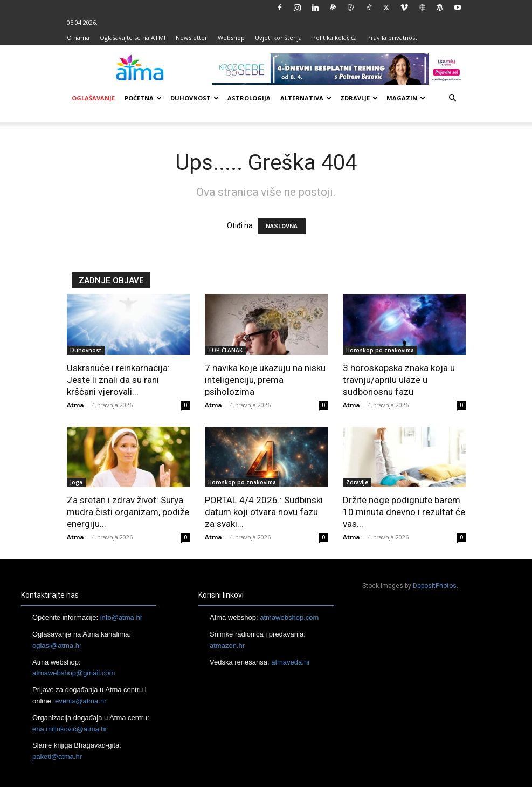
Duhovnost (195, 98)
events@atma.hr (81, 701)
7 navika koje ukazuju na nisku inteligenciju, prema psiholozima (265, 380)
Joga (76, 482)
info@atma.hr (121, 617)
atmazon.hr (227, 645)
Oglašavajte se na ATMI (133, 37)
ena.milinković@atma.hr (70, 729)
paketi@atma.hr (57, 757)
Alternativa (306, 98)
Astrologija (249, 98)
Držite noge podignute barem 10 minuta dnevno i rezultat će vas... (404, 512)
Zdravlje (359, 98)
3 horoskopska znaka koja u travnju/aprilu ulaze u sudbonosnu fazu (399, 380)
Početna (143, 98)
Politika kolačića (334, 37)
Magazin (406, 98)
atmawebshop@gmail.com (74, 673)
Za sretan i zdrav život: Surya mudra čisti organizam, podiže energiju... (128, 512)
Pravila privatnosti (393, 37)
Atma (75, 405)
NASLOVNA (282, 226)
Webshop (231, 37)
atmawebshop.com (289, 617)
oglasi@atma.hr (57, 645)
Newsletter (192, 37)
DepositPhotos (435, 586)
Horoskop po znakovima (380, 350)
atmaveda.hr (291, 662)
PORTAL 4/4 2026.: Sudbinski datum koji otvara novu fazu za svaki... (264, 512)
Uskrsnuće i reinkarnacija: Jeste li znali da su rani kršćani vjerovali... (118, 380)
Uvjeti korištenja (278, 37)
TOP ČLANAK (225, 350)
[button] (453, 98)
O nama (78, 37)
